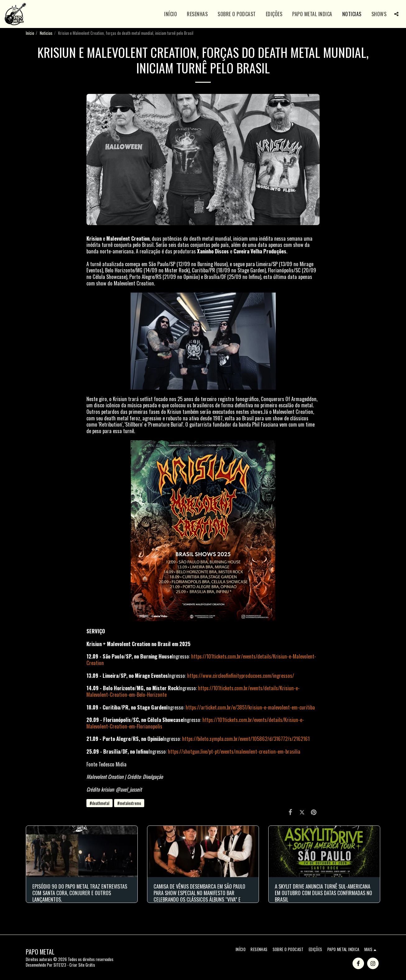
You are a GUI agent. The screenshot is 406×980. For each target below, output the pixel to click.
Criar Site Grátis (82, 965)
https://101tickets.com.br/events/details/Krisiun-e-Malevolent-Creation (201, 659)
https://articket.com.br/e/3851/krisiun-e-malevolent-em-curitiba (250, 707)
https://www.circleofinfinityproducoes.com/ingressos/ (241, 675)
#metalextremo (129, 803)
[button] (396, 14)
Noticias (46, 33)
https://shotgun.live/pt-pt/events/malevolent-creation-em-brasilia (234, 751)
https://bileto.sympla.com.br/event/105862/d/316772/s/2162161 (246, 739)
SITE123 (60, 965)
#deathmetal (99, 803)
